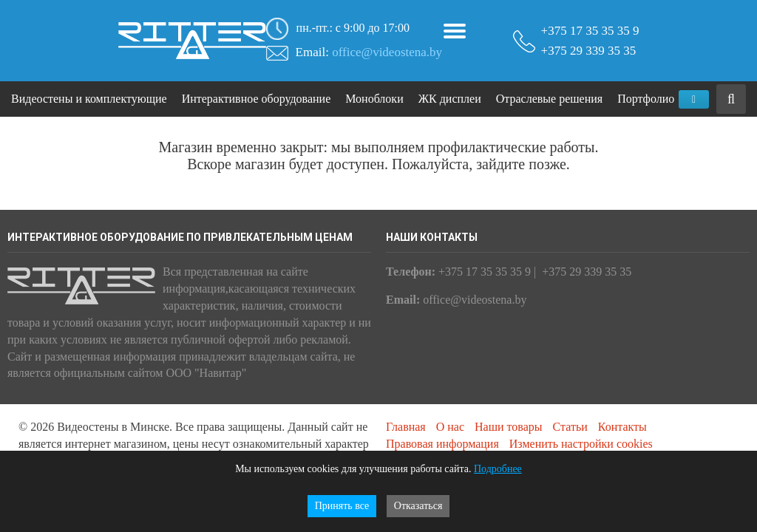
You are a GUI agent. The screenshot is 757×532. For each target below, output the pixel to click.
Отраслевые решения (549, 99)
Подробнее (498, 469)
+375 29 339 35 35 (589, 51)
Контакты (622, 427)
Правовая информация (442, 444)
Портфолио (646, 99)
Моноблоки (374, 99)
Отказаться (418, 506)
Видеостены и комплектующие (89, 99)
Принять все (342, 506)
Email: (369, 52)
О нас (450, 427)
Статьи (570, 427)
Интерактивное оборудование (257, 99)
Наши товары (509, 427)
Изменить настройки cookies (581, 444)
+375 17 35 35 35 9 (590, 23)
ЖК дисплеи (450, 99)
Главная (406, 427)
